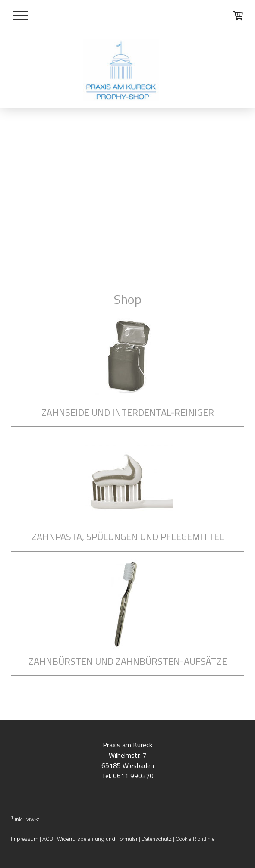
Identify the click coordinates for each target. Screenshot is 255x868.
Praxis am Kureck (127, 745)
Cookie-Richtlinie (195, 839)
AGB (48, 839)
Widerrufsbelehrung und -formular (97, 839)
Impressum (25, 839)
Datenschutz (157, 839)
